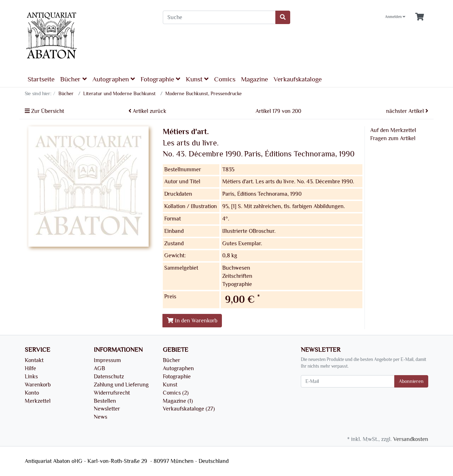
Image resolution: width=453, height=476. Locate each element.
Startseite (41, 79)
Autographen (114, 79)
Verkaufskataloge (298, 79)
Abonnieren (411, 381)
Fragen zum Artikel (393, 138)
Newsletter (107, 409)
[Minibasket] (420, 17)
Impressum (107, 360)
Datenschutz (109, 377)
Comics (225, 79)
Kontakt (34, 360)
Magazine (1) (178, 401)
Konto (32, 393)
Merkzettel (38, 401)
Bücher (73, 79)
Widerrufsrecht (112, 393)
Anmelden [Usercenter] (395, 17)
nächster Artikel (407, 111)
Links (31, 377)
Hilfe (30, 368)
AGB (99, 368)
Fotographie (160, 79)
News (101, 417)
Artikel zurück (147, 111)
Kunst (197, 79)
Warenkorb (38, 385)
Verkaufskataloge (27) (189, 409)
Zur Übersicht (44, 111)
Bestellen (105, 401)
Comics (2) (176, 393)
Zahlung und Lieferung (121, 385)
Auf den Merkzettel (393, 130)
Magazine (254, 79)
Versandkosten (411, 439)
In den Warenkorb (192, 321)
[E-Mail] (348, 381)
